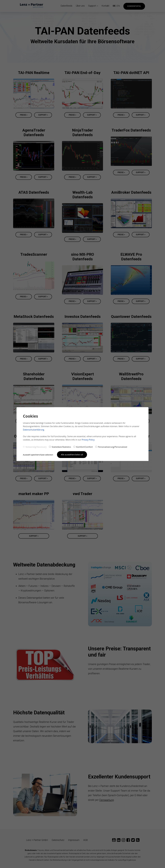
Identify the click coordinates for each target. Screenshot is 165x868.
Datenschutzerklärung (34, 430)
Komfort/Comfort (83, 447)
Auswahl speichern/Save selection (38, 455)
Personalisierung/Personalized (111, 447)
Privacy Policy (88, 440)
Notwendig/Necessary (35, 447)
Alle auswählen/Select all (72, 454)
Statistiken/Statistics (60, 447)
